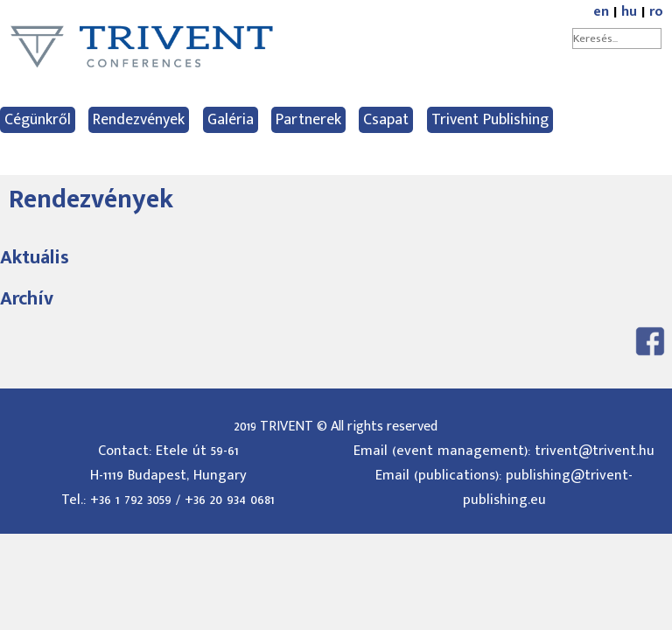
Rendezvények (139, 120)
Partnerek (308, 120)
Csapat (386, 120)
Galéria (231, 120)
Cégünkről (38, 120)
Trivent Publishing (490, 120)
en (601, 12)
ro (656, 12)
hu (629, 12)
